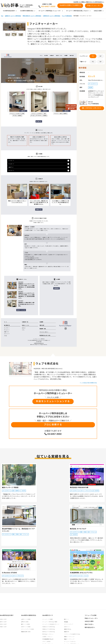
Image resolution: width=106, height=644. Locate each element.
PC (93, 62)
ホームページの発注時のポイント (51, 624)
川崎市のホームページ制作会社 (51, 16)
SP (100, 56)
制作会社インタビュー (48, 634)
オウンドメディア (69, 624)
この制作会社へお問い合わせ (92, 108)
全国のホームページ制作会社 (13, 16)
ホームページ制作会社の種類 (50, 622)
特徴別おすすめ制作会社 (49, 629)
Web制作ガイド (48, 615)
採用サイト (67, 627)
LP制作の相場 (25, 622)
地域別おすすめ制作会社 (49, 627)
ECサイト (67, 619)
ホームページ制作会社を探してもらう (78, 11)
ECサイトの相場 (25, 624)
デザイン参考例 (46, 642)
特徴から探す (3, 627)
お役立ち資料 (99, 11)
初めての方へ (89, 624)
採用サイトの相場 (26, 627)
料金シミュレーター (91, 618)
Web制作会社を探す (10, 11)
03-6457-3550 (48, 6)
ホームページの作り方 (70, 642)
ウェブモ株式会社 (67, 16)
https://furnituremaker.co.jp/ (96, 80)
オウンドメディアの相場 (27, 629)
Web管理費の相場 (26, 632)
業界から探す (3, 622)
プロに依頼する (53, 425)
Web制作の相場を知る (28, 11)
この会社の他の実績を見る (88, 383)
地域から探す (3, 619)
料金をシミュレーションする (53, 401)
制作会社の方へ (90, 627)
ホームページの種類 (47, 619)
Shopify (66, 622)
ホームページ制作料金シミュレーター (51, 11)
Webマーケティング (69, 639)
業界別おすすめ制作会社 (49, 632)
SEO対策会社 (68, 629)
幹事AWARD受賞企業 (48, 639)
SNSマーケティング (69, 637)
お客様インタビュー (48, 637)
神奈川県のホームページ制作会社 (32, 16)
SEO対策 (66, 632)
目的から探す (3, 624)
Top (2, 16)
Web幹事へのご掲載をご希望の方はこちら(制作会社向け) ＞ (89, 2)
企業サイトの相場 (26, 619)
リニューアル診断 (91, 615)
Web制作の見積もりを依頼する (70, 5)
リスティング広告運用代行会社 (72, 634)
